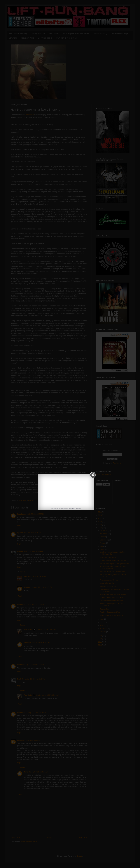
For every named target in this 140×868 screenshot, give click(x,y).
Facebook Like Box (75, 509)
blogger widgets (63, 509)
